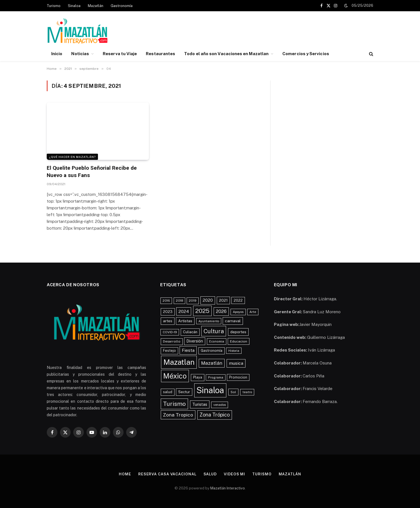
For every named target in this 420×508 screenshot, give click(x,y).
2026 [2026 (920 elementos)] (221, 311)
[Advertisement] (271, 32)
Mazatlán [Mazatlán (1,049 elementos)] (212, 363)
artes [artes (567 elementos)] (168, 321)
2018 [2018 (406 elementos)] (179, 301)
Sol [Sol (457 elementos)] (233, 392)
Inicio (57, 54)
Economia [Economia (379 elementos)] (217, 341)
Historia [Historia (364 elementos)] (234, 351)
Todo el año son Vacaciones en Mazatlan (226, 54)
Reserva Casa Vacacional (167, 474)
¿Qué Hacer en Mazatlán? (72, 157)
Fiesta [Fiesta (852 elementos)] (188, 350)
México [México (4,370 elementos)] (175, 376)
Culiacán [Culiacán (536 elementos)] (190, 332)
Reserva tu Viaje (120, 54)
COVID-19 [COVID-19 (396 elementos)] (170, 332)
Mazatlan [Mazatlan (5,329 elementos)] (179, 362)
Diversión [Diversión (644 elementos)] (195, 341)
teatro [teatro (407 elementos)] (247, 392)
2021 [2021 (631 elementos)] (223, 300)
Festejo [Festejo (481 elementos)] (169, 351)
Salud (210, 474)
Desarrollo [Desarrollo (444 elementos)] (172, 341)
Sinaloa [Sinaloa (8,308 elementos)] (210, 390)
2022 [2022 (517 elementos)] (238, 300)
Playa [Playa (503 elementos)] (198, 377)
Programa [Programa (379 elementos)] (216, 377)
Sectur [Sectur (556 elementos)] (184, 392)
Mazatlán (96, 6)
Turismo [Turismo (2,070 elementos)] (174, 404)
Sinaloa (74, 6)
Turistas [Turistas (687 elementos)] (200, 404)
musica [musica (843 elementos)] (236, 363)
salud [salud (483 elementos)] (168, 392)
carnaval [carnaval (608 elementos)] (233, 321)
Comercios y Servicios (306, 54)
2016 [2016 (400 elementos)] (166, 301)
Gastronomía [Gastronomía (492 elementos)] (212, 351)
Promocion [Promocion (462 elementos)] (238, 377)
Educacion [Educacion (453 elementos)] (239, 341)
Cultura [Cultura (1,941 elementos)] (214, 331)
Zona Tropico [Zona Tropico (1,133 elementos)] (178, 415)
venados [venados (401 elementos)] (220, 405)
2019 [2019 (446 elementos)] (193, 301)
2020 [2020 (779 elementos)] (208, 300)
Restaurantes (160, 54)
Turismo (54, 6)
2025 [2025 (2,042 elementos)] (202, 311)
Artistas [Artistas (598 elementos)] (185, 321)
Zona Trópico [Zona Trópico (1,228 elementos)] (215, 415)
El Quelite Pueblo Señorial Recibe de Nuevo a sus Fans (92, 172)
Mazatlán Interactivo (228, 488)
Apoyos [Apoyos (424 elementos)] (238, 312)
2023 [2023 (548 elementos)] (168, 312)
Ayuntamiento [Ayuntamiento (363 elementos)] (209, 321)
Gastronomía (122, 6)
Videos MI (234, 474)
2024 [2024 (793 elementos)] (184, 311)
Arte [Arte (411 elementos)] (253, 312)
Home (125, 474)
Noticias (80, 54)
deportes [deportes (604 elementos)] (238, 332)
